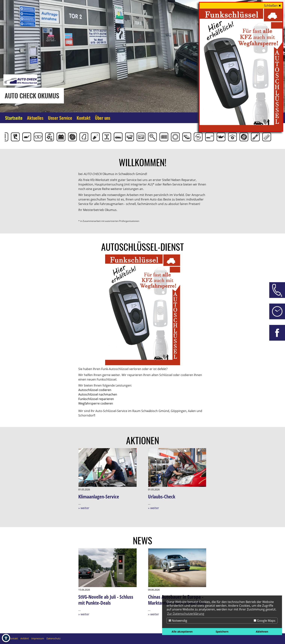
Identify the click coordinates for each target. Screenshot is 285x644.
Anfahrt (25, 638)
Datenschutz (53, 638)
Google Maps (265, 621)
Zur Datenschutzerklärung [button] (186, 614)
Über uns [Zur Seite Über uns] (103, 118)
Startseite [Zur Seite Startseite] (14, 118)
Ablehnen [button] (262, 632)
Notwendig (178, 621)
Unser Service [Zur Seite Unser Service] (60, 118)
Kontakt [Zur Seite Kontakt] (84, 118)
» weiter (84, 508)
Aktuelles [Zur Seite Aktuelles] (35, 118)
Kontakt (13, 638)
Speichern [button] (222, 632)
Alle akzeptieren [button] (182, 632)
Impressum (38, 638)
